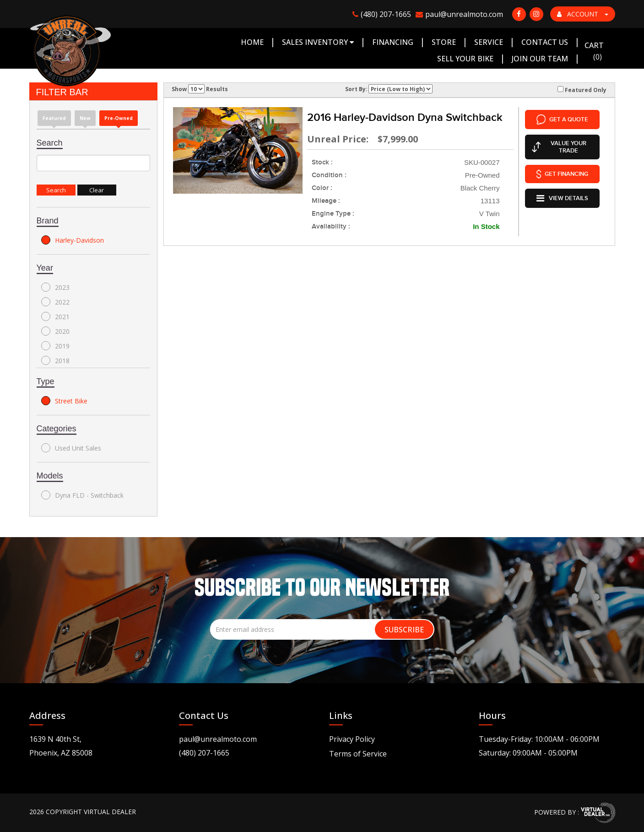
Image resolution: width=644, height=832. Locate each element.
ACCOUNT (583, 14)
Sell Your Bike (465, 59)
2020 (55, 331)
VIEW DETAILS (562, 195)
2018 (55, 360)
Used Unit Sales (71, 448)
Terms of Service (358, 754)
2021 (55, 316)
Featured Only (582, 90)
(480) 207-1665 (204, 753)
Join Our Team (540, 59)
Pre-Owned (119, 118)
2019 (55, 346)
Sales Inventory (318, 42)
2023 (55, 287)
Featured (54, 118)
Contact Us (545, 42)
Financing (393, 42)
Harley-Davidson (73, 240)
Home (252, 42)
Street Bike (64, 401)
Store (444, 42)
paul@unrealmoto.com (218, 739)
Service (489, 42)
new (85, 118)
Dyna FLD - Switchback (82, 495)
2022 (55, 302)
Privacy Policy (352, 739)
